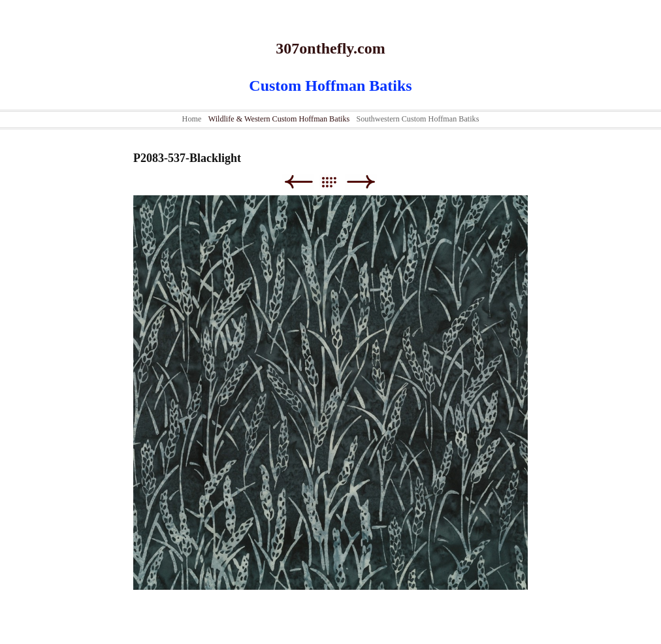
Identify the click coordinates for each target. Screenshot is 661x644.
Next (361, 182)
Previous (298, 182)
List (335, 182)
